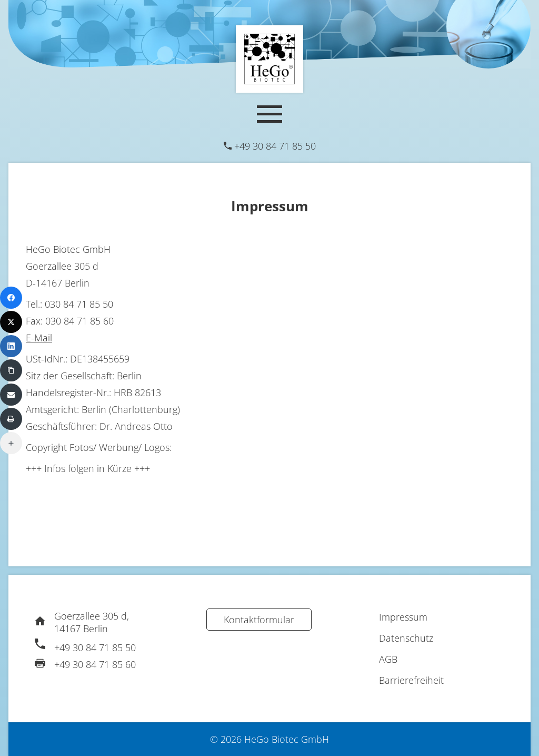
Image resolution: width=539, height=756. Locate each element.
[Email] (11, 395)
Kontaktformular (259, 620)
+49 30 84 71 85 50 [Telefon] (275, 146)
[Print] (11, 419)
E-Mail (39, 338)
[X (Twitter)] (11, 322)
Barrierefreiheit (411, 680)
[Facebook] (11, 298)
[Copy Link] (11, 370)
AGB (388, 659)
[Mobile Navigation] (269, 114)
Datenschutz (406, 638)
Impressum (403, 617)
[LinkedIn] (11, 346)
